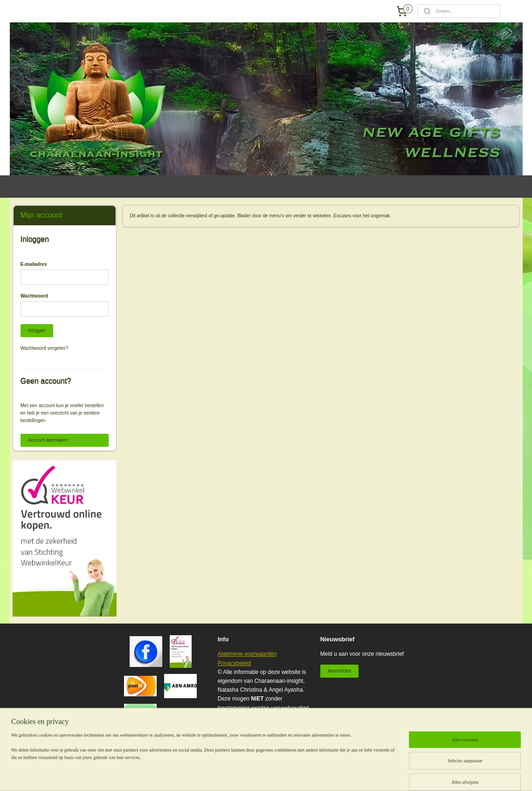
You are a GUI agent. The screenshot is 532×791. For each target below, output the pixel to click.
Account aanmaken (48, 440)
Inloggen (37, 330)
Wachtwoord (35, 296)
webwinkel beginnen (321, 774)
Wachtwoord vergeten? (44, 348)
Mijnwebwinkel (393, 774)
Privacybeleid (234, 663)
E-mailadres (34, 264)
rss (290, 774)
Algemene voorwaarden (247, 654)
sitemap (273, 774)
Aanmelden (340, 671)
